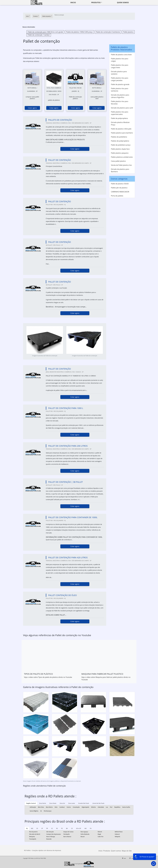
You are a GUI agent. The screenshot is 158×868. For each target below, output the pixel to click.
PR (47, 828)
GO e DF (79, 828)
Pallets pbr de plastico (119, 188)
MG (32, 828)
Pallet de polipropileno (119, 118)
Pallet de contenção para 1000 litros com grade (45, 32)
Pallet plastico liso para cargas (120, 60)
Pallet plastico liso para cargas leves (120, 66)
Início (100, 851)
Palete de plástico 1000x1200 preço (79, 32)
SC (52, 828)
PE (62, 828)
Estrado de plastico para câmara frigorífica (120, 96)
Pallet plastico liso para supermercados (120, 113)
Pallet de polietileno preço (121, 145)
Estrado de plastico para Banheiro (120, 170)
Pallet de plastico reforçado (121, 129)
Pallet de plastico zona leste (121, 55)
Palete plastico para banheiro (122, 133)
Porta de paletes (117, 196)
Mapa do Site (127, 851)
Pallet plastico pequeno (120, 153)
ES (37, 828)
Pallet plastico (128, 32)
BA (67, 828)
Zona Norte (43, 803)
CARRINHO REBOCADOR (120, 192)
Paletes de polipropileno (120, 141)
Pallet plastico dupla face (120, 149)
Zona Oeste (53, 803)
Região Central (31, 803)
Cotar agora (32, 108)
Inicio (73, 2)
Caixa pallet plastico (118, 161)
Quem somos (123, 2)
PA (91, 828)
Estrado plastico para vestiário (119, 73)
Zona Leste (72, 803)
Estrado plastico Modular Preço (120, 124)
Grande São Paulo (84, 803)
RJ (27, 828)
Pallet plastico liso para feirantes (120, 103)
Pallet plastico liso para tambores (120, 90)
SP (42, 828)
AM (85, 828)
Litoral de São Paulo (98, 803)
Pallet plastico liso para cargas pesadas (120, 79)
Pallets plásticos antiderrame (122, 157)
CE (72, 828)
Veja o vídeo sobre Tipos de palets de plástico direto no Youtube (48, 677)
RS (57, 828)
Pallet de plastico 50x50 (120, 184)
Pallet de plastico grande (120, 84)
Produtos (96, 2)
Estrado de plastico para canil (122, 108)
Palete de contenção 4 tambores (108, 32)
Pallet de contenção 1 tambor (39, 35)
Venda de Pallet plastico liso (121, 165)
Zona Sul (62, 803)
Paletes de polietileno (119, 137)
